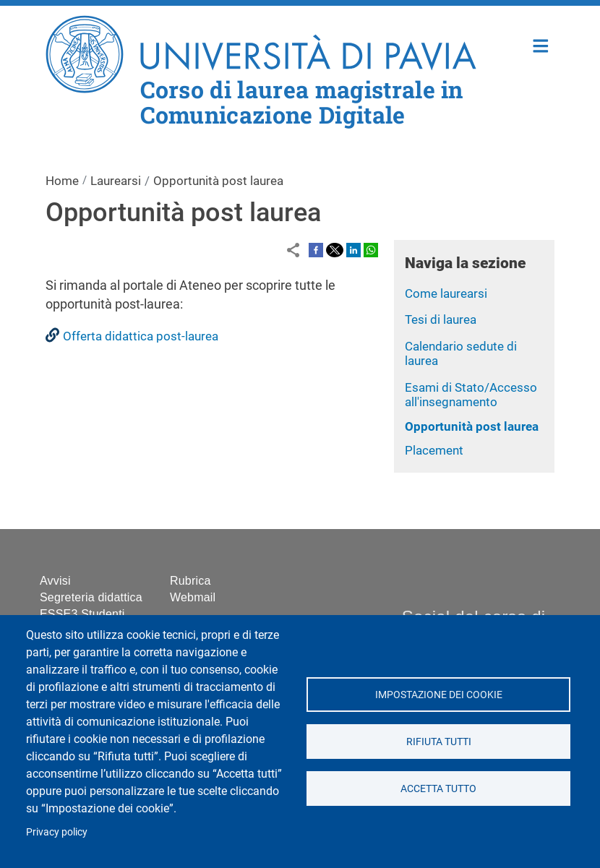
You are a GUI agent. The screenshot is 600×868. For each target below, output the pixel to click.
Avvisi (55, 581)
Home (541, 44)
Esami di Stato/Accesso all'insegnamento (471, 395)
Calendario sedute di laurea (461, 354)
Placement (434, 450)
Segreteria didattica (91, 597)
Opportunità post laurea (472, 426)
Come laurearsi (446, 293)
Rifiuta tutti (438, 742)
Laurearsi (116, 181)
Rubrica (190, 581)
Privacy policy (57, 832)
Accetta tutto (438, 788)
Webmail (193, 597)
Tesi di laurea (441, 319)
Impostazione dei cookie (438, 695)
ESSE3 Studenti (82, 614)
